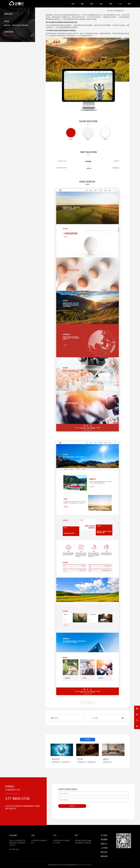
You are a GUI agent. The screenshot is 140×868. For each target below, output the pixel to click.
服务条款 (104, 852)
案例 (92, 4)
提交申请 (72, 806)
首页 (73, 4)
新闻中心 (104, 844)
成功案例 (104, 839)
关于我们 (104, 835)
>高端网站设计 (119, 11)
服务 (82, 4)
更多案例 (88, 739)
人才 (120, 4)
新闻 (111, 4)
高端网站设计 (11, 35)
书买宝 (56, 718)
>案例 (112, 11)
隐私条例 (104, 856)
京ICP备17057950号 (85, 865)
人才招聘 (104, 848)
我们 (101, 4)
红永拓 (95, 718)
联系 (129, 4)
